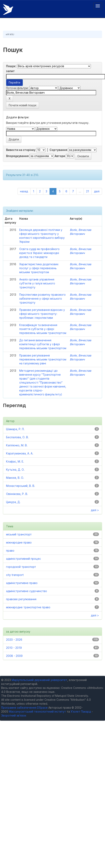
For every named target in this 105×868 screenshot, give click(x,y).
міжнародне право (19, 542)
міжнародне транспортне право (28, 607)
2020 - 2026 (14, 640)
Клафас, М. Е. (15, 461)
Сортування (58, 150)
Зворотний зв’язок (14, 715)
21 (88, 191)
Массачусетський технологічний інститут (37, 711)
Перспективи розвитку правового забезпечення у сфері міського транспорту (42, 299)
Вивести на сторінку (21, 150)
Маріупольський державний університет (39, 680)
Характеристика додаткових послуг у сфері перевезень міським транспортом (39, 268)
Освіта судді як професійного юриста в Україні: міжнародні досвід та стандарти (39, 253)
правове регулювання (21, 599)
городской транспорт (21, 567)
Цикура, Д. (13, 502)
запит (10, 71)
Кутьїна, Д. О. (15, 470)
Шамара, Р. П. (15, 429)
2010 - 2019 (14, 648)
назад (24, 191)
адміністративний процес (23, 559)
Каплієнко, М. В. (17, 445)
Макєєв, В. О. (15, 478)
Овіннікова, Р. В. (17, 494)
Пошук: (11, 66)
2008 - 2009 (14, 656)
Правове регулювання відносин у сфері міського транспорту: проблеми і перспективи (42, 314)
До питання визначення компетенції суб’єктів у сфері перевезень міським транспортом (43, 344)
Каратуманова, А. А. (20, 453)
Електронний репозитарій (8, 9)
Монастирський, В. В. (21, 486)
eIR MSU (10, 34)
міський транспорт (19, 534)
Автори (60, 156)
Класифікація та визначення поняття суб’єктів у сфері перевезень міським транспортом (43, 329)
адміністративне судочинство (27, 591)
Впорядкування (17, 156)
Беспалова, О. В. (17, 437)
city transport (15, 575)
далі (97, 191)
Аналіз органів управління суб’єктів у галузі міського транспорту (37, 283)
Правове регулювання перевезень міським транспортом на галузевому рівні (43, 359)
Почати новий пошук (23, 105)
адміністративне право (22, 583)
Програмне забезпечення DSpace (24, 708)
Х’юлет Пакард (81, 711)
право (10, 551)
